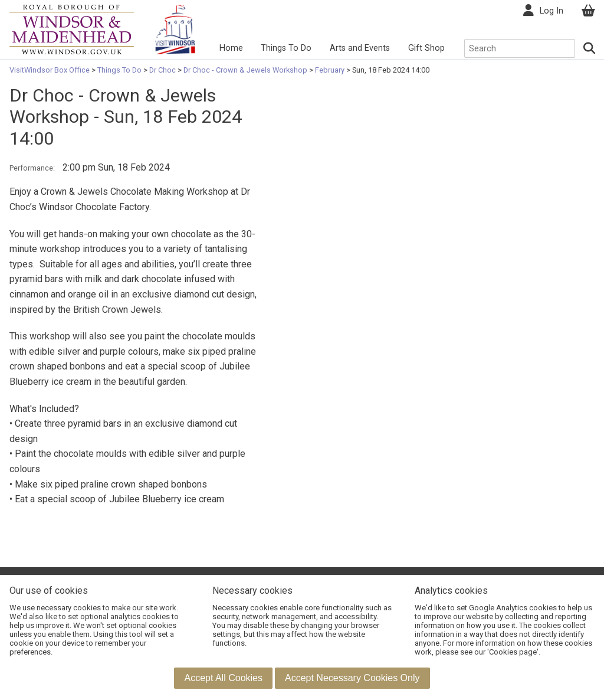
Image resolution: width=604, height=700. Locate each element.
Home (231, 48)
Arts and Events (360, 48)
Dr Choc (163, 70)
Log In (552, 11)
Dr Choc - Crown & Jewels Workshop (245, 70)
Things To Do (286, 48)
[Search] (589, 48)
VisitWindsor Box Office (50, 70)
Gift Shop (426, 48)
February (330, 70)
